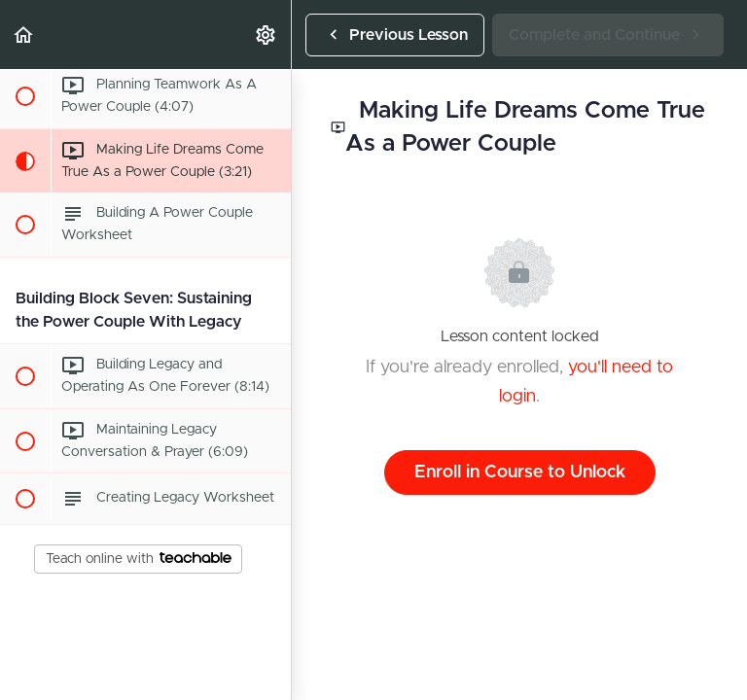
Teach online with (139, 559)
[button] (24, 35)
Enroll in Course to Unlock (520, 472)
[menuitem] (267, 35)
